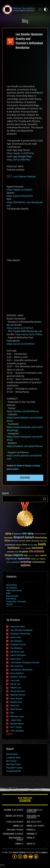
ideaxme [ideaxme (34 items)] (28, 549)
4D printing (11, 588)
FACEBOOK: (8, 810)
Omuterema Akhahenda (21, 670)
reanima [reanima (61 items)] (43, 555)
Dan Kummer (16, 666)
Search (44, 499)
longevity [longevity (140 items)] (18, 555)
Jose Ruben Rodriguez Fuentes (25, 663)
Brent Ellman (16, 709)
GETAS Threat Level (25, 800)
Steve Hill (15, 706)
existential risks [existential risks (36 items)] (10, 545)
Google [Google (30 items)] (36, 545)
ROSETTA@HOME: (15, 838)
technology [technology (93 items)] (26, 562)
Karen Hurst (16, 659)
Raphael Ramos (18, 695)
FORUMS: (18, 844)
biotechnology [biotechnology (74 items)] (41, 538)
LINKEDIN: (9, 816)
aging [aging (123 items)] (8, 534)
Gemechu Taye (17, 652)
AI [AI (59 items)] (13, 534)
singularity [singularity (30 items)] (42, 559)
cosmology (36, 466)
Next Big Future (13, 764)
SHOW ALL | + (10, 734)
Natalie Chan (16, 702)
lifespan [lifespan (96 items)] (9, 555)
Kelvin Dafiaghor (18, 655)
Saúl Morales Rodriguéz (21, 630)
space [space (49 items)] (8, 562)
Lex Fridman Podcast (25, 177)
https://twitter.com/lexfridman (23, 411)
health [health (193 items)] (42, 544)
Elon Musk (11, 599)
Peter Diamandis (14, 590)
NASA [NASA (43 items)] (26, 556)
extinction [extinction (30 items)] (19, 545)
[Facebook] (15, 857)
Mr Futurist (11, 761)
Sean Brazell (16, 698)
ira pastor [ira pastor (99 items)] (24, 552)
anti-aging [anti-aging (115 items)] (28, 534)
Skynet (9, 604)
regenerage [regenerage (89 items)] (11, 559)
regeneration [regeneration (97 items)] (24, 559)
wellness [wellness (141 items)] (26, 565)
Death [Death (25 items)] (45, 541)
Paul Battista (16, 648)
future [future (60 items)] (25, 545)
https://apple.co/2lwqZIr (19, 190)
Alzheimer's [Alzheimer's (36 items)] (18, 534)
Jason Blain (16, 720)
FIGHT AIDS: (11, 830)
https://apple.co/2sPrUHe (20, 153)
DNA (8, 593)
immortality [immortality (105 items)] (38, 548)
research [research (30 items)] (33, 559)
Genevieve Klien (18, 627)
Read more (25, 478)
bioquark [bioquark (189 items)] (19, 537)
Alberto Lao (16, 688)
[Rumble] (36, 857)
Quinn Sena (16, 637)
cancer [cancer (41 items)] (28, 541)
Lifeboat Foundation (19, 853)
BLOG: (29, 822)
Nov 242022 (10, 41)
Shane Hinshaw (18, 691)
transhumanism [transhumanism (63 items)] (39, 562)
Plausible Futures (14, 768)
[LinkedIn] (25, 857)
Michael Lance (17, 716)
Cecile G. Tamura (18, 677)
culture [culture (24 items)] (42, 541)
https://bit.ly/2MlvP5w (18, 160)
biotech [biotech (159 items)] (30, 537)
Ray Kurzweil (12, 596)
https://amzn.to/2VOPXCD (21, 344)
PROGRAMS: (31, 834)
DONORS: (16, 826)
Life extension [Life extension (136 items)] (37, 552)
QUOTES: (30, 844)
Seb (12, 713)
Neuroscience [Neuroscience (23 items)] (31, 556)
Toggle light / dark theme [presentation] (46, 9)
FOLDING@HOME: (8, 834)
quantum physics (13, 469)
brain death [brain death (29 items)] (22, 541)
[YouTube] (31, 857)
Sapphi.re (44, 853)
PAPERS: (30, 838)
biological (28, 466)
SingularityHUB (13, 771)
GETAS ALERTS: (32, 816)
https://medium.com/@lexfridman (25, 446)
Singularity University (16, 601)
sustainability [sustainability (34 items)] (16, 562)
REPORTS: (30, 830)
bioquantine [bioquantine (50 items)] (9, 538)
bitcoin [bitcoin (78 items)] (8, 541)
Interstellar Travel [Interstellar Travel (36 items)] (13, 552)
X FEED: (9, 822)
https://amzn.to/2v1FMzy (29, 334)
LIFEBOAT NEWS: (32, 810)
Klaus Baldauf (17, 673)
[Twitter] (20, 857)
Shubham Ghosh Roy (20, 634)
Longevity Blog (13, 758)
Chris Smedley (17, 731)
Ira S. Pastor (16, 727)
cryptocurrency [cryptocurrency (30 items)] (35, 541)
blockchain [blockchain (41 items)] (15, 541)
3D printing (11, 585)
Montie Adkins (17, 724)
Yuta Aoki (15, 681)
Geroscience (12, 754)
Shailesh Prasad (18, 645)
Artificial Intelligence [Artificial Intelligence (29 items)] (40, 534)
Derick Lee (15, 684)
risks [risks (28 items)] (38, 559)
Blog (25, 21)
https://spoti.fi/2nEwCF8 (20, 196)
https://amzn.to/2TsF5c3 (20, 328)
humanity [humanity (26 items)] (23, 549)
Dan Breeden (18, 466)
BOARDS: (30, 826)
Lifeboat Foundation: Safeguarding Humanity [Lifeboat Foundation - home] (18, 9)
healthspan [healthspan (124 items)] (14, 548)
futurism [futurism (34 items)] (31, 545)
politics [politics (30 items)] (37, 556)
